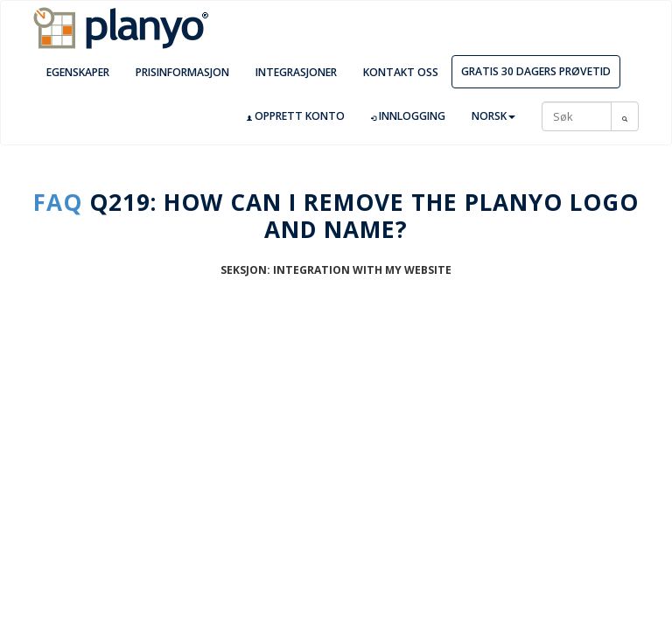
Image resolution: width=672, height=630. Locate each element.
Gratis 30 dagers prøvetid (536, 71)
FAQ (58, 202)
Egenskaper (78, 72)
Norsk (493, 116)
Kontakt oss (401, 72)
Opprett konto (296, 116)
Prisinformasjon (182, 72)
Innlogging (408, 116)
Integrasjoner (296, 72)
